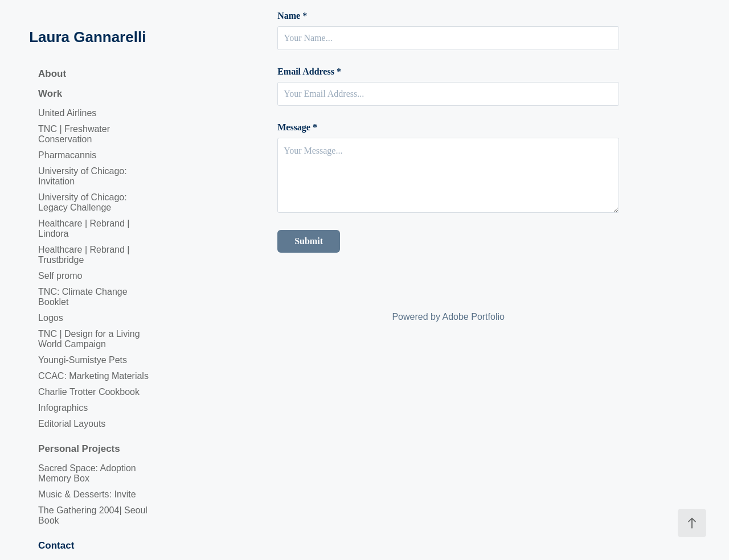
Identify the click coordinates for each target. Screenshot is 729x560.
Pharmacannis (67, 155)
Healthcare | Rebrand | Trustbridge (84, 255)
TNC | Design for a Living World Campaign (89, 339)
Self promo (60, 276)
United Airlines (67, 113)
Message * (297, 127)
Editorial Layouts (72, 424)
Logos (51, 318)
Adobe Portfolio (474, 317)
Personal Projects (79, 449)
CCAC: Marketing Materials (93, 376)
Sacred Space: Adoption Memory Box (87, 473)
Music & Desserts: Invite (87, 494)
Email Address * (309, 72)
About (52, 74)
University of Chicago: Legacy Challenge (83, 202)
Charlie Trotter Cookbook (89, 392)
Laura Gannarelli (87, 37)
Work (50, 94)
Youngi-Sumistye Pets (83, 360)
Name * (292, 16)
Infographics (63, 408)
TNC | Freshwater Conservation (74, 134)
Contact (56, 545)
